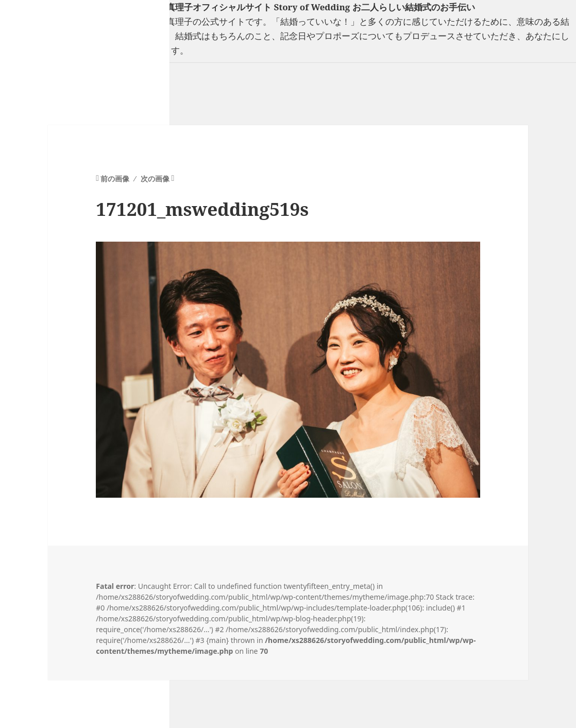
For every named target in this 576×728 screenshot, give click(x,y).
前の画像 (115, 179)
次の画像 (155, 179)
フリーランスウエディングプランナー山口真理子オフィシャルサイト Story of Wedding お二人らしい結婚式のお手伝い (238, 7)
